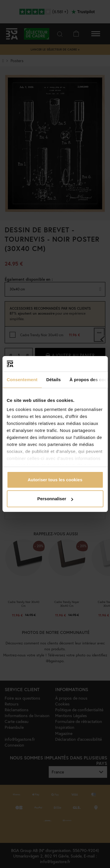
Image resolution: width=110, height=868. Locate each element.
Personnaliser (55, 499)
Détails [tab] (53, 380)
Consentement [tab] (22, 380)
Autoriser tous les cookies (55, 480)
